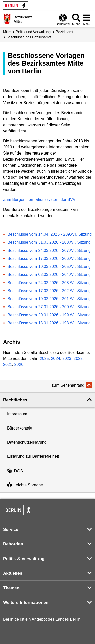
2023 (67, 359)
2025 (44, 359)
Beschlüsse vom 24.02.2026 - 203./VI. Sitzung (49, 283)
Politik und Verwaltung (33, 32)
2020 (19, 365)
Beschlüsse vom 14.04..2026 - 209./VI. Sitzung (50, 234)
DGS (15, 471)
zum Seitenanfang (68, 385)
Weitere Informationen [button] (26, 603)
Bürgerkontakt (20, 428)
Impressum (17, 414)
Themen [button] (11, 588)
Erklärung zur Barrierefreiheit (33, 456)
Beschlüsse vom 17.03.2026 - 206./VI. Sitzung (49, 258)
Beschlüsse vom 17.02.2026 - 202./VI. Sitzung (49, 291)
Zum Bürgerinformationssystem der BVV (39, 200)
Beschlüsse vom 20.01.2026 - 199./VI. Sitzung (49, 315)
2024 (55, 359)
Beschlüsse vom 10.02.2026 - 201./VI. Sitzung (49, 299)
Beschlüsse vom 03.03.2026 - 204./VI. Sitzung (49, 275)
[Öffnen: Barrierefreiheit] (63, 19)
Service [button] (11, 529)
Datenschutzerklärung (27, 442)
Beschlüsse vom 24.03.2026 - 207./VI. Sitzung (49, 250)
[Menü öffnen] (87, 19)
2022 (78, 359)
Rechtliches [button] (15, 400)
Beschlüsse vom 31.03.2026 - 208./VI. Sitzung (49, 242)
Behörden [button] (13, 544)
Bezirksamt (64, 32)
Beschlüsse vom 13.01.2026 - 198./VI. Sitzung (49, 323)
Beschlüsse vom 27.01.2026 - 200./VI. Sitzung (49, 307)
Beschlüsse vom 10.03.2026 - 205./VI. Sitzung (49, 267)
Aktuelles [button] (13, 573)
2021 (8, 365)
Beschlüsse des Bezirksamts (29, 37)
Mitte (7, 32)
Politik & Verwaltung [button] (24, 559)
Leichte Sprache (25, 485)
